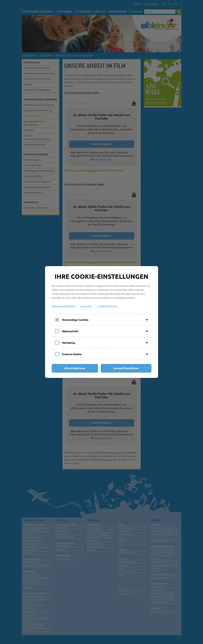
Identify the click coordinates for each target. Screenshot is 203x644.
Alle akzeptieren (75, 368)
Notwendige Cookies (75, 320)
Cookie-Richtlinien (107, 306)
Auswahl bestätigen (126, 368)
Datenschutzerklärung (63, 306)
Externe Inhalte (72, 354)
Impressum (86, 306)
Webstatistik (70, 331)
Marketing (68, 343)
